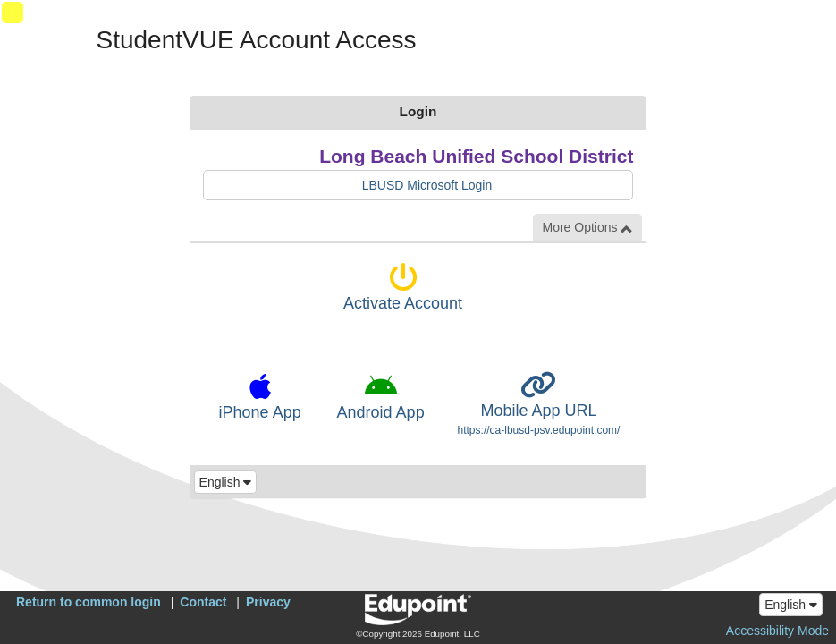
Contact (203, 602)
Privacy (268, 602)
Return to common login (89, 602)
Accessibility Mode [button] (777, 631)
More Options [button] (587, 228)
